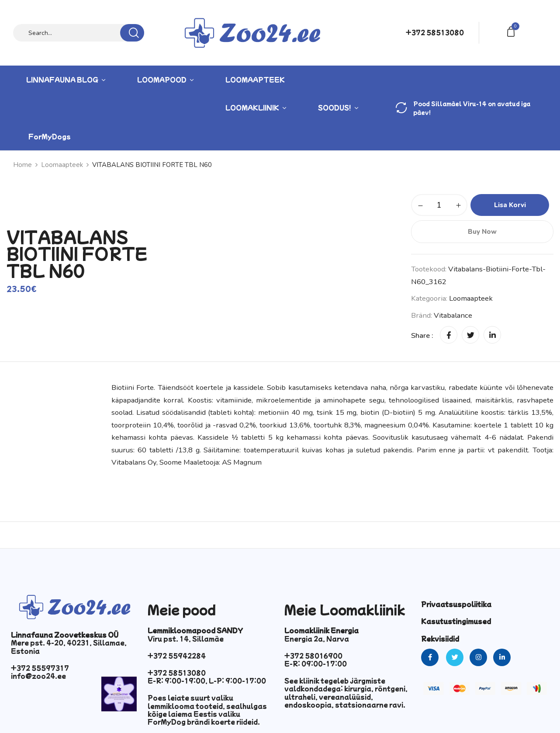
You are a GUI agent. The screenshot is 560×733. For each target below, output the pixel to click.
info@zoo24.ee (38, 676)
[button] (512, 31)
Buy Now (482, 232)
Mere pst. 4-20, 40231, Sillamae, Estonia (69, 646)
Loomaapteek (62, 165)
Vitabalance (453, 315)
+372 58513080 (435, 32)
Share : (422, 335)
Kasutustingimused (456, 621)
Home (22, 165)
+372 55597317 (40, 668)
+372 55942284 (177, 656)
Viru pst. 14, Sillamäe (186, 639)
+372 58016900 (313, 656)
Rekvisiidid (440, 639)
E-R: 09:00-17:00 (316, 664)
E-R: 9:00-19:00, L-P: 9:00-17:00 (207, 681)
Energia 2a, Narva (317, 639)
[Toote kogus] (439, 205)
